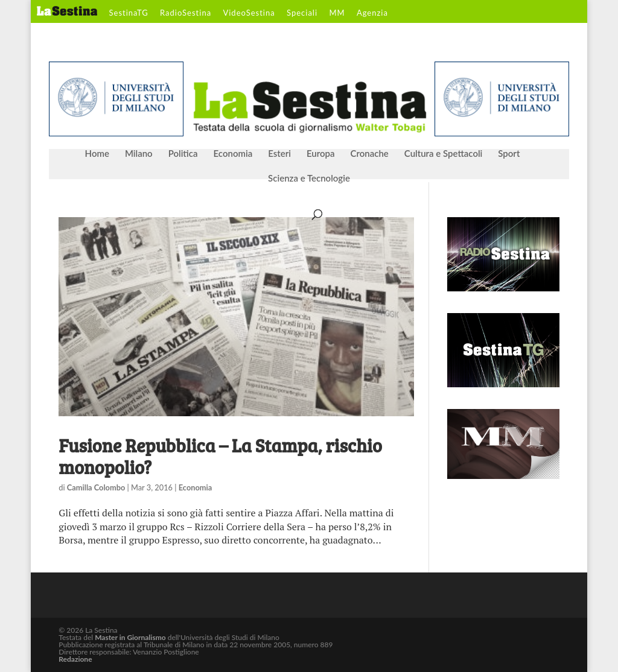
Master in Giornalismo (130, 637)
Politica (183, 154)
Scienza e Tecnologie (309, 179)
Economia (233, 154)
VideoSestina (249, 13)
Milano (139, 154)
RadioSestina (186, 13)
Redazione (75, 659)
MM (337, 13)
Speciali (302, 13)
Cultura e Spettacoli (444, 154)
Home (97, 154)
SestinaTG (129, 13)
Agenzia (372, 13)
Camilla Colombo (96, 487)
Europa (321, 154)
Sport (509, 154)
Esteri (279, 154)
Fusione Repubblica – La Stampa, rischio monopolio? (220, 456)
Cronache (369, 154)
